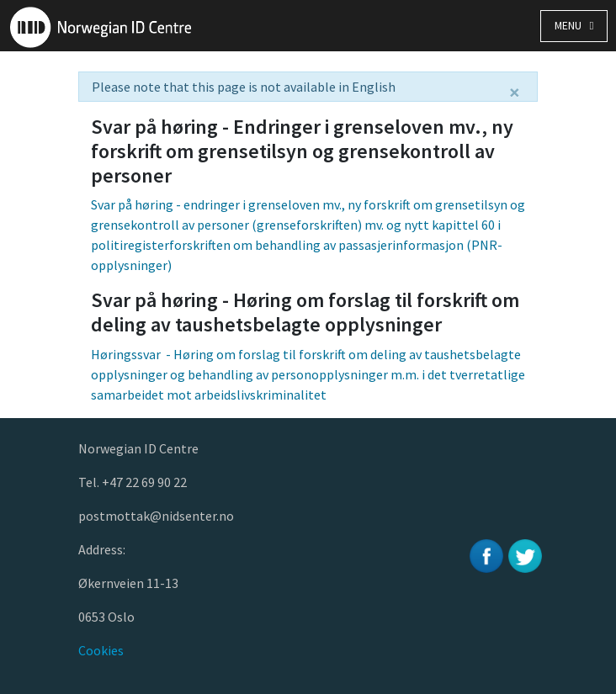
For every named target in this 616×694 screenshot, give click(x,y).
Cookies (101, 650)
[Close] (515, 93)
